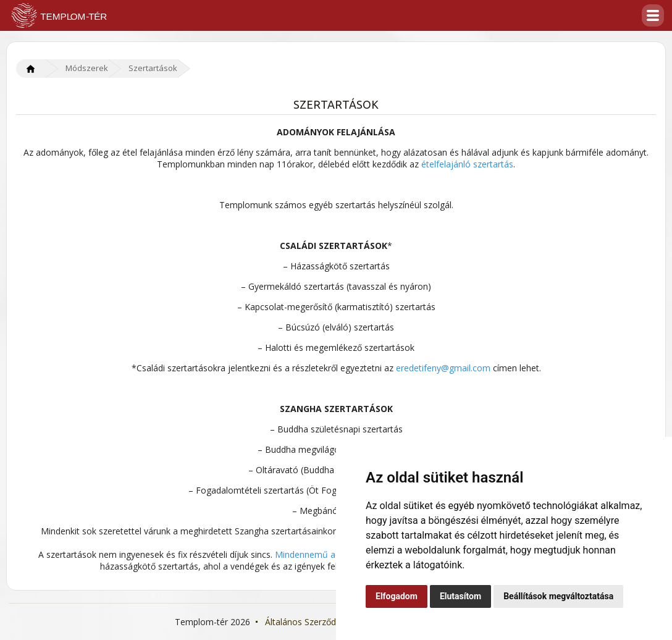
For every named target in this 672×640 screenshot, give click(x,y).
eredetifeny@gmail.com (443, 368)
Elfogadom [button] (397, 596)
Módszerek (87, 68)
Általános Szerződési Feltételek (327, 622)
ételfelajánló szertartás (467, 164)
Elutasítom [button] (460, 596)
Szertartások (153, 68)
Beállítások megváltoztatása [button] (558, 596)
